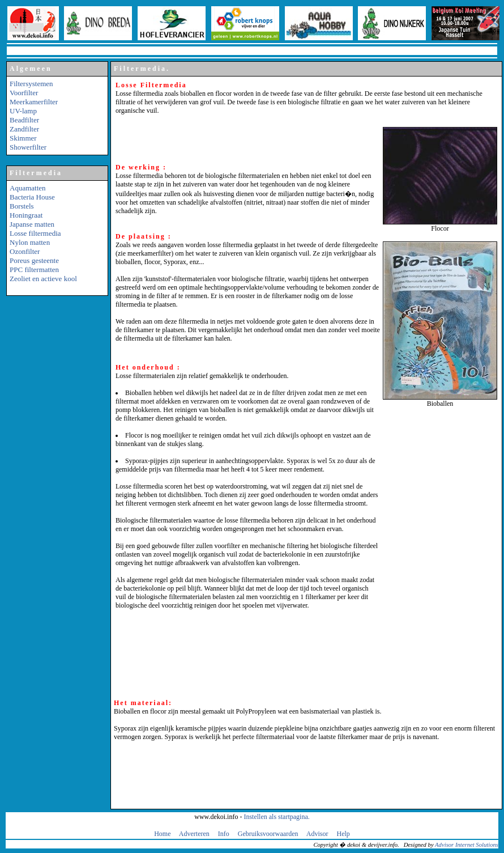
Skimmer (23, 138)
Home (162, 834)
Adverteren (194, 834)
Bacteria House (32, 197)
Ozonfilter (25, 251)
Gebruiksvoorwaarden (268, 834)
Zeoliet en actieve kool (43, 279)
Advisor (317, 834)
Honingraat (26, 215)
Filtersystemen (31, 84)
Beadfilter (24, 120)
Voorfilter (24, 93)
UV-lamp (23, 111)
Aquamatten (28, 188)
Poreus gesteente (34, 260)
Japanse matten (32, 224)
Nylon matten (30, 242)
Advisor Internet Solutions (467, 845)
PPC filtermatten (34, 270)
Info (224, 834)
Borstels (22, 206)
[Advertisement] (57, 476)
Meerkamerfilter (34, 102)
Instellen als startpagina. (276, 817)
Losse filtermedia (35, 233)
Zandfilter (24, 129)
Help (343, 834)
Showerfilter (28, 147)
